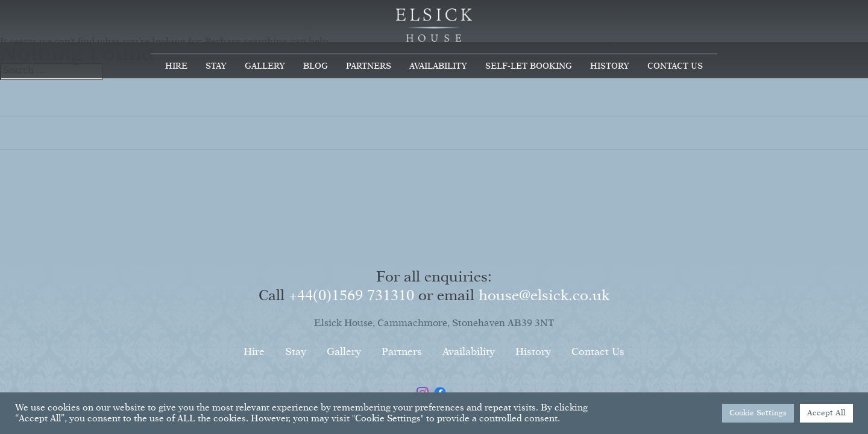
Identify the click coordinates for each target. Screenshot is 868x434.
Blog (316, 66)
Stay (216, 66)
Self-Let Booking (529, 66)
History (610, 66)
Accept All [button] (826, 413)
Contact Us (675, 66)
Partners (369, 66)
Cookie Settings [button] (758, 413)
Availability (438, 66)
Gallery (265, 66)
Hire (176, 66)
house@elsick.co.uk (544, 296)
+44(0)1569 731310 (351, 296)
